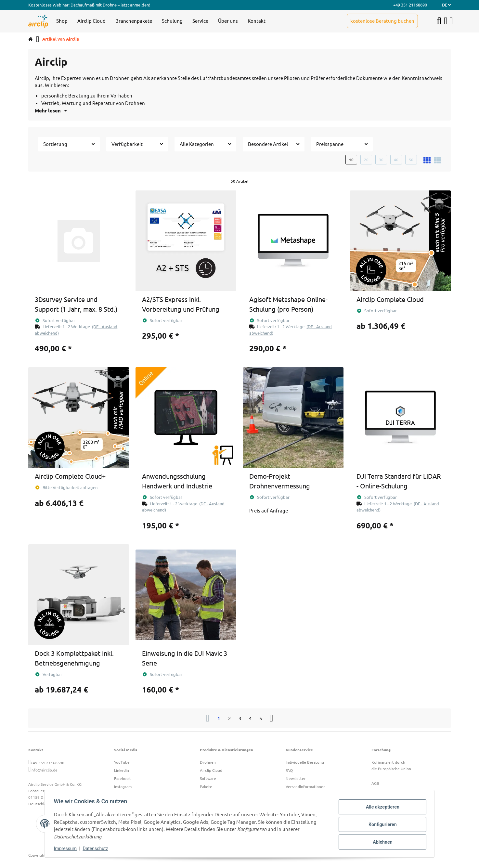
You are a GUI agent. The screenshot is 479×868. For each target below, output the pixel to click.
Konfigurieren (381, 824)
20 (366, 160)
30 (381, 160)
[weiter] (272, 718)
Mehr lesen (51, 110)
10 (351, 160)
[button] (446, 21)
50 (411, 160)
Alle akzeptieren (381, 808)
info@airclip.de (44, 770)
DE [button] (446, 5)
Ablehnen (381, 841)
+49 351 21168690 (47, 763)
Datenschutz (97, 849)
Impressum (67, 849)
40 (396, 160)
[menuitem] (62, 21)
